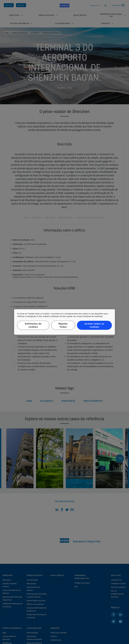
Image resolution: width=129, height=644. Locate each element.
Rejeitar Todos (63, 325)
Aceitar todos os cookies (94, 325)
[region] (64, 322)
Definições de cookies (33, 325)
